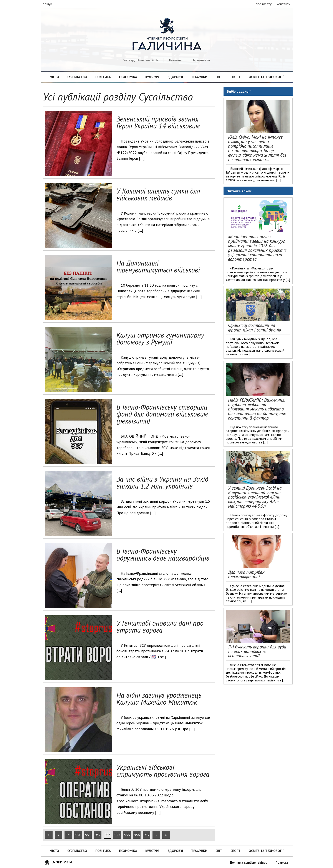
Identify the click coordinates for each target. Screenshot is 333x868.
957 (147, 835)
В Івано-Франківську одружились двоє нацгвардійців (163, 555)
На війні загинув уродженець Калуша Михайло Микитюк (159, 699)
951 (88, 835)
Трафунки (199, 77)
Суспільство (77, 77)
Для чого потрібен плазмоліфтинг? (246, 574)
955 (127, 835)
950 (78, 835)
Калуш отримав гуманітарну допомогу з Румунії (160, 338)
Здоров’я (175, 77)
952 (98, 835)
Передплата (201, 60)
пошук (47, 4)
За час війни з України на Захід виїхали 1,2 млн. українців (162, 482)
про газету (264, 4)
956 (137, 835)
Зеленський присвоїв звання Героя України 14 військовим (158, 122)
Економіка (128, 77)
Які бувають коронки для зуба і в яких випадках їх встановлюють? (257, 651)
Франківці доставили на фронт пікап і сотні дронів (254, 328)
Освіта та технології (266, 77)
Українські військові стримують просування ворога (163, 771)
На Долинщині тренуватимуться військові (158, 266)
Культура (152, 77)
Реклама (175, 60)
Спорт (235, 77)
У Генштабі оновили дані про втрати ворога (160, 627)
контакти (284, 4)
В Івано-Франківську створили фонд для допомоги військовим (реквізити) (162, 414)
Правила (282, 862)
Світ (219, 77)
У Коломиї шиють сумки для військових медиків (158, 194)
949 (69, 835)
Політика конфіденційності (250, 862)
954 (117, 835)
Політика (103, 77)
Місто (54, 77)
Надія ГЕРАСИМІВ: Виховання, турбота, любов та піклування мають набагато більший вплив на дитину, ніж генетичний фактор (257, 409)
